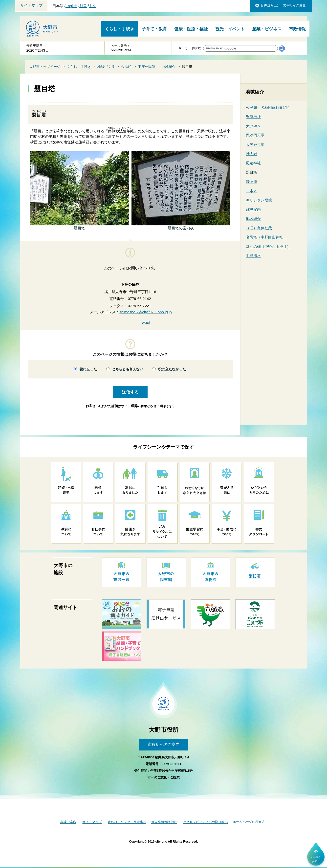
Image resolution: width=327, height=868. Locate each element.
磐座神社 (253, 117)
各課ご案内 (68, 822)
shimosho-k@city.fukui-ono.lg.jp (145, 312)
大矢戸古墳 (255, 145)
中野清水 (253, 256)
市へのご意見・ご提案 (164, 777)
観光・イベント (230, 29)
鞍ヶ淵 (251, 182)
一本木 (251, 191)
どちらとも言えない (128, 369)
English (71, 6)
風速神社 (253, 163)
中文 (92, 6)
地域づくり (106, 67)
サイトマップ (31, 5)
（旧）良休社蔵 (259, 228)
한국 (83, 6)
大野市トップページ (45, 67)
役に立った (88, 369)
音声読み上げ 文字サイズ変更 (283, 5)
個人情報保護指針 (164, 822)
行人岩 (251, 154)
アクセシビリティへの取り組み (205, 822)
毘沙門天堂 (255, 135)
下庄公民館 (147, 67)
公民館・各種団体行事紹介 (268, 108)
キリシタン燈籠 (259, 200)
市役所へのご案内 (164, 744)
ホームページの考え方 (249, 822)
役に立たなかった (172, 369)
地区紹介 (253, 219)
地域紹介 (169, 67)
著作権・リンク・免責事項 (127, 822)
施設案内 (253, 209)
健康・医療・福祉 (191, 29)
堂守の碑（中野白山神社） (268, 247)
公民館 (126, 67)
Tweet (145, 323)
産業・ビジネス (267, 29)
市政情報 (297, 29)
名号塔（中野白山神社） (266, 237)
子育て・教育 (154, 29)
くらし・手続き (120, 29)
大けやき (253, 126)
